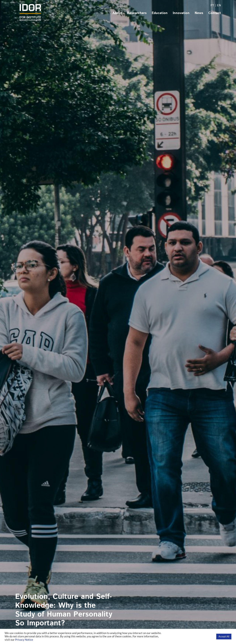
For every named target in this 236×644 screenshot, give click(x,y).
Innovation (181, 13)
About (117, 13)
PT (212, 5)
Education (160, 13)
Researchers (137, 13)
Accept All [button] (224, 636)
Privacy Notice (24, 640)
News (199, 13)
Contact (215, 13)
